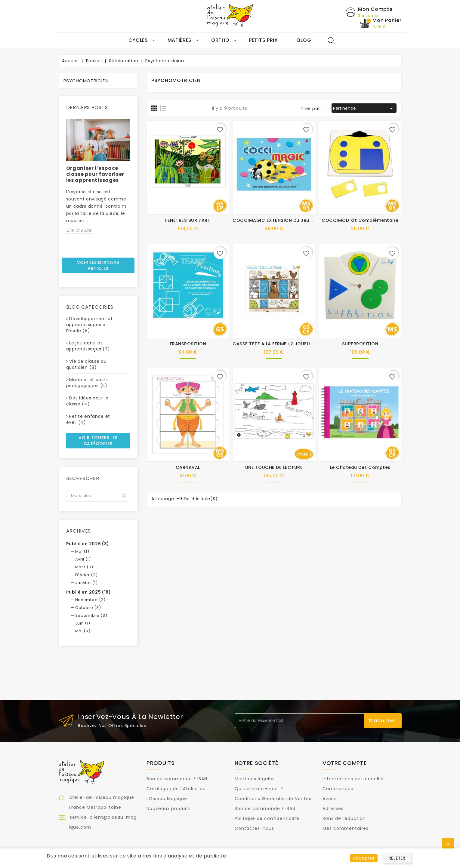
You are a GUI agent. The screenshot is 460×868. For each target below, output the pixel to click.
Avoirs (330, 799)
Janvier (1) (86, 583)
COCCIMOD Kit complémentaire (360, 221)
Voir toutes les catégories (98, 441)
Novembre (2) (90, 600)
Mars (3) (84, 567)
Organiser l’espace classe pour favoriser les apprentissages (95, 174)
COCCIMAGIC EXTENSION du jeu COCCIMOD (285, 221)
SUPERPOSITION (360, 344)
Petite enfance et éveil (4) (88, 420)
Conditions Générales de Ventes (273, 799)
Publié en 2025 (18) (89, 592)
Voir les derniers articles (98, 265)
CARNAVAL (188, 468)
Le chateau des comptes (360, 468)
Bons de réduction (344, 819)
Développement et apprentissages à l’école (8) (90, 325)
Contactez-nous (254, 829)
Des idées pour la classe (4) (88, 401)
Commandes (338, 789)
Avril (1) (83, 559)
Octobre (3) (88, 608)
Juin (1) (83, 623)
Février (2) (86, 575)
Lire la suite (79, 230)
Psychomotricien (86, 81)
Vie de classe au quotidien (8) (86, 365)
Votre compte (344, 763)
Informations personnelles (354, 779)
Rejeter (397, 858)
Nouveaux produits (169, 809)
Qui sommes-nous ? (259, 789)
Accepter (364, 858)
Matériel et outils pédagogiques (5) (87, 383)
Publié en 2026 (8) (88, 544)
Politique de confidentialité (267, 819)
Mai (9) (83, 631)
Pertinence (364, 109)
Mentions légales (255, 779)
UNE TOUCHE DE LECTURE (274, 468)
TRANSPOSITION (188, 344)
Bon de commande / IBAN (177, 779)
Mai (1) (82, 551)
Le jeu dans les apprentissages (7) (88, 346)
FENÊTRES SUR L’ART (188, 221)
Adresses (333, 809)
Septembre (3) (91, 615)
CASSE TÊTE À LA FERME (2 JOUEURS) (275, 344)
